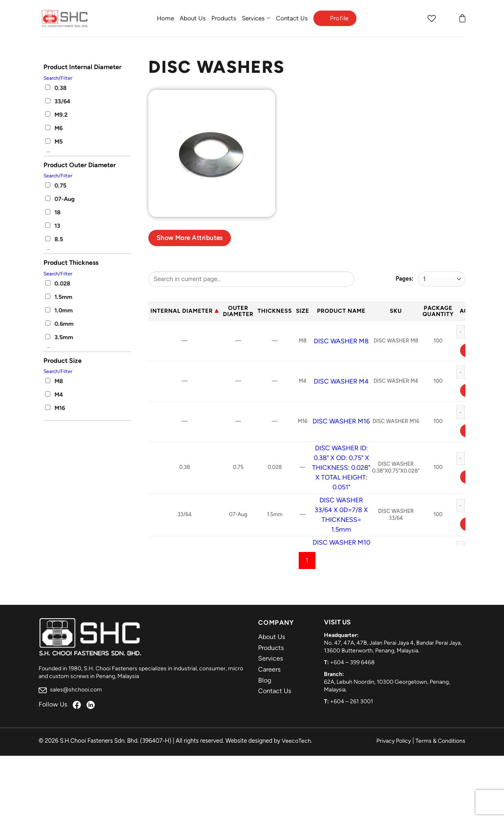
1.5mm (59, 297)
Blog (265, 680)
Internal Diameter (181, 311)
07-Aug (60, 199)
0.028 (58, 284)
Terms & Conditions (440, 741)
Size (302, 311)
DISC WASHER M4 (341, 381)
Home (165, 18)
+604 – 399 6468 (352, 662)
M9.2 (56, 115)
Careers (269, 669)
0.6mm (59, 324)
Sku (396, 311)
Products (224, 18)
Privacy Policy (394, 741)
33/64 (58, 101)
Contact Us (292, 18)
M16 (55, 408)
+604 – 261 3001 (352, 701)
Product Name (341, 311)
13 (53, 226)
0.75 (56, 185)
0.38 (56, 88)
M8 (54, 381)
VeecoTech (296, 741)
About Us (193, 18)
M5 (54, 142)
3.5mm (59, 337)
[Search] (416, 18)
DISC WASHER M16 (341, 421)
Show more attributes (190, 238)
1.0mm (59, 310)
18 (53, 212)
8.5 (54, 239)
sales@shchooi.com (70, 690)
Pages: (404, 279)
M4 (54, 395)
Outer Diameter (238, 311)
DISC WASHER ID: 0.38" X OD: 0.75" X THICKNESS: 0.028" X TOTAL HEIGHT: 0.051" (341, 468)
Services (256, 18)
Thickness (275, 311)
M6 (54, 128)
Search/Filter (58, 78)
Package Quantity (438, 311)
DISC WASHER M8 (341, 341)
